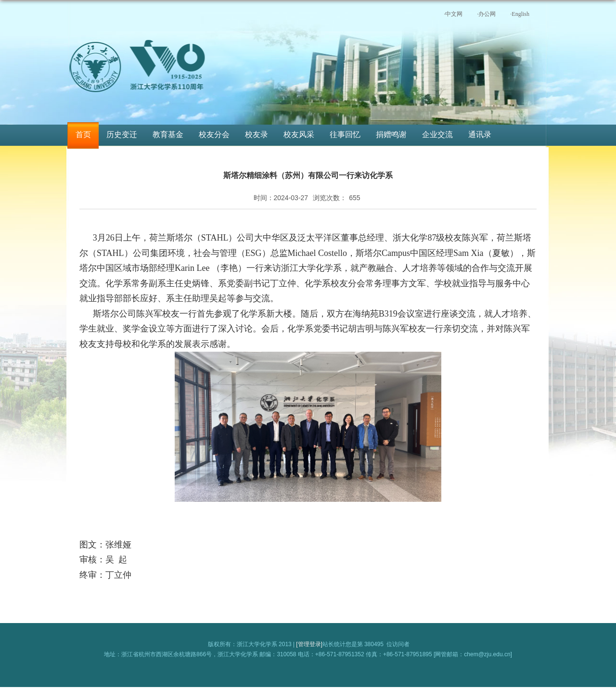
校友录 (257, 134)
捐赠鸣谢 (391, 134)
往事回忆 (345, 134)
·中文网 (453, 14)
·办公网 (486, 14)
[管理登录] (309, 644)
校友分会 (214, 134)
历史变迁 (122, 134)
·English (520, 14)
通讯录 (480, 134)
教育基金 (168, 134)
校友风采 (299, 134)
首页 (83, 134)
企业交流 (437, 134)
